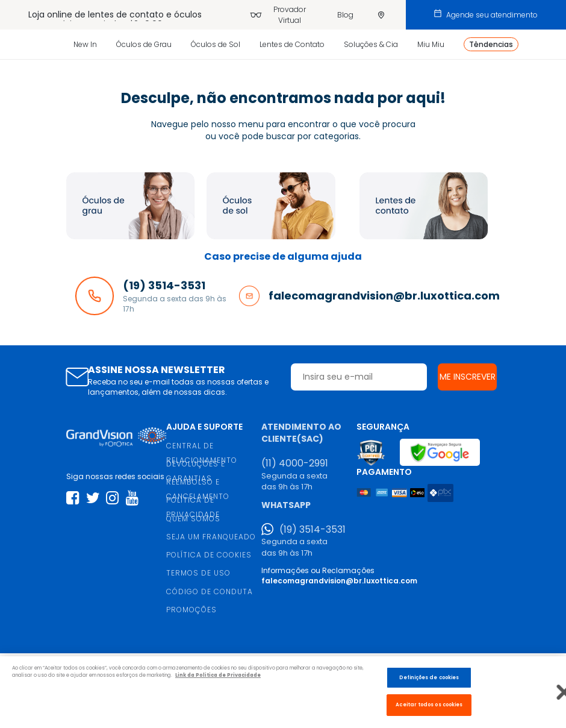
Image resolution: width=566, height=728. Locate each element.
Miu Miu (431, 44)
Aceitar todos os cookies (429, 704)
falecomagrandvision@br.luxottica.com (339, 581)
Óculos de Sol (216, 44)
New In (85, 44)
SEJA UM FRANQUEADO (211, 537)
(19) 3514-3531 (313, 530)
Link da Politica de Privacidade (218, 675)
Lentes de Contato (292, 44)
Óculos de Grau (144, 44)
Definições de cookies (429, 677)
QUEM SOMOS (193, 519)
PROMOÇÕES (191, 610)
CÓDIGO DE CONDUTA (210, 591)
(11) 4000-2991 (295, 463)
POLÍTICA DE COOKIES (209, 555)
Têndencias (491, 44)
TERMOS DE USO (198, 573)
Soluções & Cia (371, 44)
